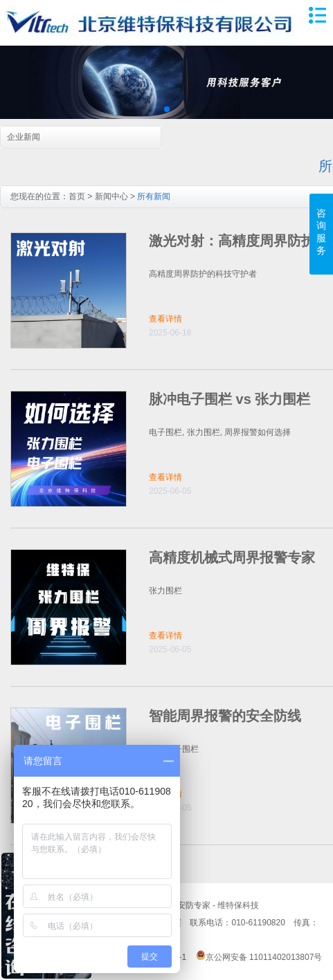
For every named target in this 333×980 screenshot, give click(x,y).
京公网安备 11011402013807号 (259, 957)
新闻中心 (111, 196)
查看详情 (165, 319)
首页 (77, 196)
